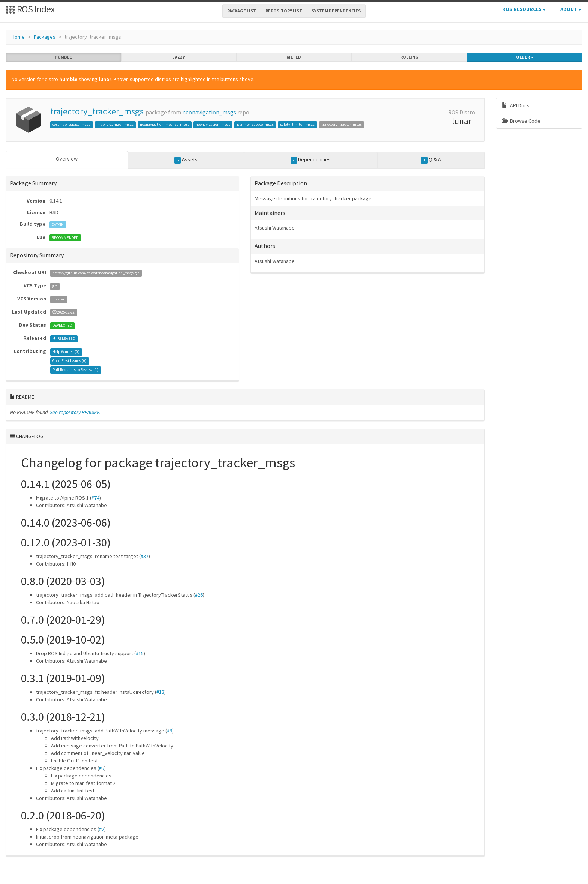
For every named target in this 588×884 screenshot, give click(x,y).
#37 (145, 556)
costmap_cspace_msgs (71, 124)
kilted (294, 57)
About (571, 9)
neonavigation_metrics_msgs (164, 124)
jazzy (179, 57)
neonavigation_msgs (209, 112)
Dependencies (311, 160)
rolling (409, 57)
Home (18, 37)
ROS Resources (524, 9)
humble (63, 57)
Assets (186, 160)
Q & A (431, 160)
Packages (45, 37)
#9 (169, 731)
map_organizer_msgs (115, 124)
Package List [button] (242, 11)
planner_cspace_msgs (255, 124)
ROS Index (30, 9)
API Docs (516, 105)
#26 (199, 595)
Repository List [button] (284, 11)
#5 (102, 768)
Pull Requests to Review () (75, 370)
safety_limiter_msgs (297, 124)
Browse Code (521, 121)
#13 (160, 692)
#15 (140, 653)
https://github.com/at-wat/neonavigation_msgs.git (96, 273)
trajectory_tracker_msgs (97, 111)
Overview (67, 159)
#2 (102, 829)
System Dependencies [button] (336, 11)
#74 (95, 498)
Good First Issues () (70, 361)
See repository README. (75, 412)
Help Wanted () (66, 352)
